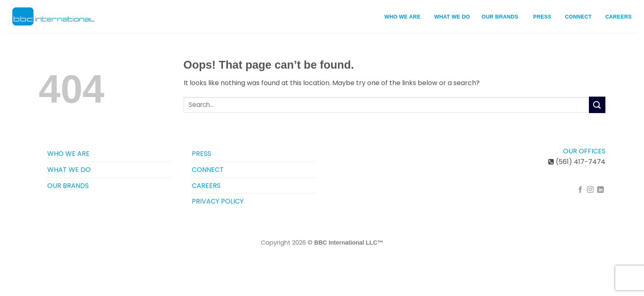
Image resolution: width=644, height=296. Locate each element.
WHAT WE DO (455, 16)
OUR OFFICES (584, 151)
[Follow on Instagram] (590, 190)
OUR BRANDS (500, 17)
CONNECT (578, 17)
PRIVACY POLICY (218, 201)
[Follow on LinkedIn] (600, 190)
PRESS (542, 17)
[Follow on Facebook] (580, 190)
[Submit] (597, 105)
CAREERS (619, 17)
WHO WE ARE (405, 16)
